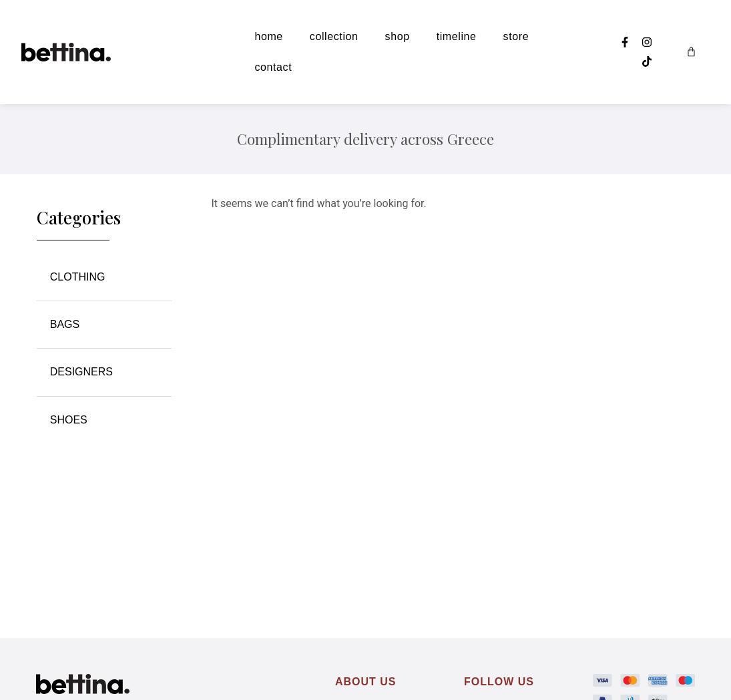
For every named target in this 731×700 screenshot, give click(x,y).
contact (273, 67)
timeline (457, 36)
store (516, 36)
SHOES (69, 420)
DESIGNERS (85, 372)
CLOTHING (81, 277)
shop (398, 36)
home (268, 36)
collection (334, 36)
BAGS (65, 324)
